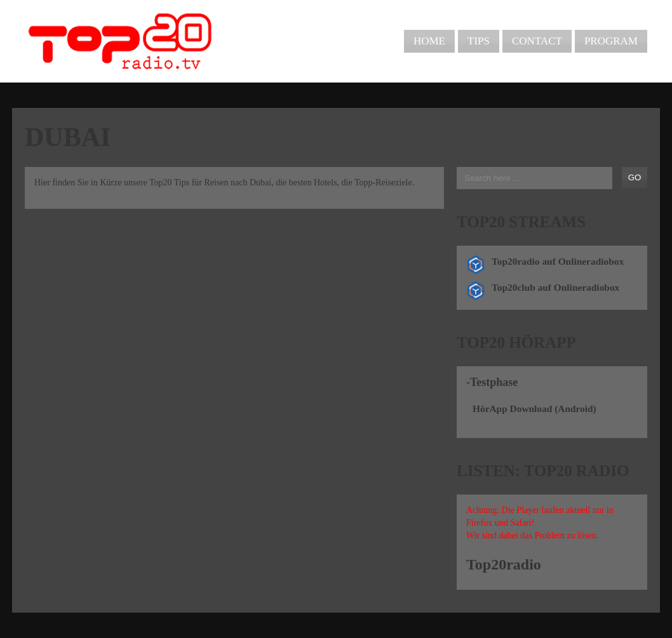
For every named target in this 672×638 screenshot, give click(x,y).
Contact (537, 41)
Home (429, 41)
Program (611, 41)
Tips (479, 41)
